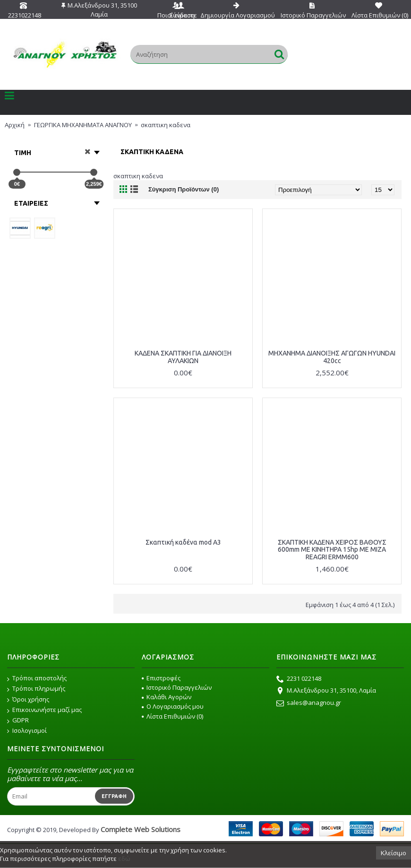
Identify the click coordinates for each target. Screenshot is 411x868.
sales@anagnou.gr (309, 703)
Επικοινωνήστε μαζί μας (44, 710)
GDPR (18, 720)
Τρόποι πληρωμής (36, 689)
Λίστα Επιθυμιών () (172, 716)
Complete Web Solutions (141, 829)
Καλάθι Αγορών (167, 697)
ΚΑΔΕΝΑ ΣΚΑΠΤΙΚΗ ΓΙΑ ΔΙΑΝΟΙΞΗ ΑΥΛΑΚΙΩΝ (183, 357)
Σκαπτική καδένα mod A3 (183, 542)
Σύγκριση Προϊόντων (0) (184, 189)
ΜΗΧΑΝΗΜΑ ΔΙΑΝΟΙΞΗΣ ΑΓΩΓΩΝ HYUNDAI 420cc (332, 357)
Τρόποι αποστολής (37, 678)
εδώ (124, 859)
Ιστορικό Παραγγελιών (177, 687)
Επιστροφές (161, 678)
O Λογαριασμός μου (173, 706)
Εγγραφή (114, 796)
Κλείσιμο (394, 853)
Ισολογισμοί (27, 731)
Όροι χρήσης (28, 700)
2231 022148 (299, 679)
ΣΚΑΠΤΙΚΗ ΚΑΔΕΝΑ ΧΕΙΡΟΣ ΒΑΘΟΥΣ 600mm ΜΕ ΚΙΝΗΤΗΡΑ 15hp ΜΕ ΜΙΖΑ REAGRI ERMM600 (332, 550)
